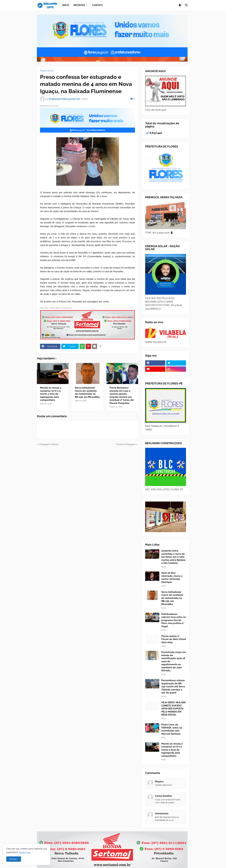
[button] (180, 5)
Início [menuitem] (66, 5)
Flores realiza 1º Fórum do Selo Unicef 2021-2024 (174, 639)
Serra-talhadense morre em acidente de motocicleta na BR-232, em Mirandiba (87, 392)
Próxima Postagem (126, 444)
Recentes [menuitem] (79, 5)
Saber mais (25, 852)
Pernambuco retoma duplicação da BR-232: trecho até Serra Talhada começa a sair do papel (173, 687)
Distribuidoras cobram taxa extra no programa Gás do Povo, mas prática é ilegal (174, 620)
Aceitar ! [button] (14, 859)
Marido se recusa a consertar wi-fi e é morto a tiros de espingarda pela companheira (51, 394)
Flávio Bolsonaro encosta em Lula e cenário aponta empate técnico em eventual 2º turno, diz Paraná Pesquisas (122, 395)
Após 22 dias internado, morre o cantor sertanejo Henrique (172, 577)
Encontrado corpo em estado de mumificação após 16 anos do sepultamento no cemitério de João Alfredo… (174, 661)
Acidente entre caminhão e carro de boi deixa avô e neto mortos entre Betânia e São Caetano (173, 557)
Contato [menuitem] (97, 5)
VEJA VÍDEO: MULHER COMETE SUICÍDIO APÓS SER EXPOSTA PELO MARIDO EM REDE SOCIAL (174, 709)
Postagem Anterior (49, 444)
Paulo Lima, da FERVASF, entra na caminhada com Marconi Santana (172, 729)
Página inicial (47, 71)
